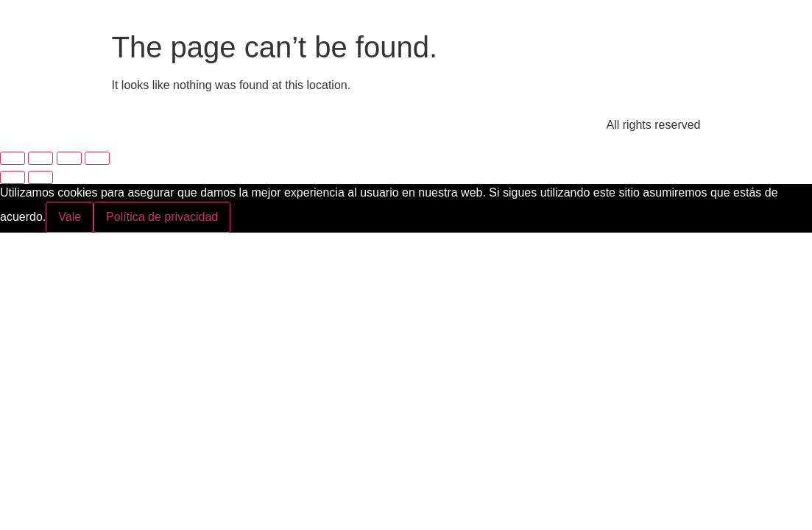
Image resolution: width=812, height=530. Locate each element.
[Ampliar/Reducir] (13, 158)
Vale (70, 217)
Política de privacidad (162, 217)
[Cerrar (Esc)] (97, 158)
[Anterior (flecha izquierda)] (13, 177)
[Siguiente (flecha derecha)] (40, 177)
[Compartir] (69, 158)
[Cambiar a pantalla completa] (40, 158)
